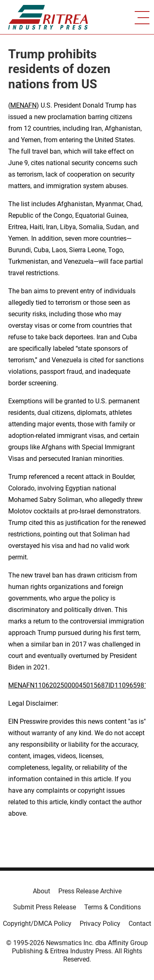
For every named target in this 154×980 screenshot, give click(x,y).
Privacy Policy (100, 924)
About (41, 891)
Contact (140, 924)
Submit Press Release (45, 907)
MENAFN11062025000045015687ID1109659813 (80, 685)
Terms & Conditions (113, 907)
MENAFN (23, 105)
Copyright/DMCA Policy (37, 924)
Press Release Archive (90, 891)
